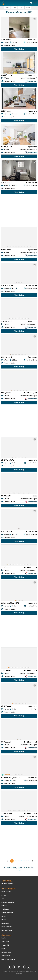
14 (28, 861)
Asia (3, 898)
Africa (4, 895)
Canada (4, 906)
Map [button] (14, 8)
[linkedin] (29, 967)
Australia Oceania (8, 902)
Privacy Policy (6, 952)
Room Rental (32, 183)
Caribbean (5, 909)
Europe (4, 916)
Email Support (7, 884)
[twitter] (14, 967)
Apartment (32, 39)
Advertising (5, 942)
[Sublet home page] (3, 3)
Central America (7, 913)
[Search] (31, 3)
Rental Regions (9, 888)
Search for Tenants (8, 959)
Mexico (4, 920)
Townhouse (32, 357)
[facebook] (9, 967)
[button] (28, 8)
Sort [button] (21, 8)
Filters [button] (7, 8)
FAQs (3, 949)
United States (6, 891)
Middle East (5, 923)
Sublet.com (7, 935)
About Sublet (6, 956)
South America (7, 927)
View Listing (19, 49)
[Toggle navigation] (35, 3)
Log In (4, 938)
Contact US (5, 945)
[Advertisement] (19, 211)
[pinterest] (24, 967)
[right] (32, 861)
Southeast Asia (7, 930)
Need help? (7, 881)
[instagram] (19, 967)
